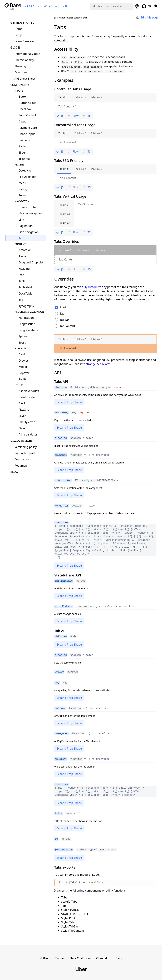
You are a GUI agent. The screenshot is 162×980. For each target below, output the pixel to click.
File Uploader (27, 177)
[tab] (65, 250)
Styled (23, 428)
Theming (20, 66)
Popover (24, 373)
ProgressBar (27, 324)
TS (87, 116)
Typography (26, 306)
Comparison (22, 459)
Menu (22, 183)
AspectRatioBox (29, 391)
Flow (73, 116)
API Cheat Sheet (25, 79)
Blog (14, 472)
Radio (22, 146)
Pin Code (24, 140)
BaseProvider (27, 397)
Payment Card (28, 128)
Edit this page (147, 17)
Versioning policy (26, 447)
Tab (21, 238)
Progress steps (28, 330)
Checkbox (25, 109)
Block (22, 403)
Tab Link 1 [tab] (64, 97)
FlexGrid (24, 410)
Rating (23, 189)
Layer (22, 416)
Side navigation (29, 232)
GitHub (45, 955)
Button (23, 97)
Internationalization (27, 54)
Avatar (23, 256)
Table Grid (25, 287)
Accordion (25, 250)
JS (60, 116)
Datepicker (26, 171)
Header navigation (31, 213)
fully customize (91, 287)
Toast (22, 343)
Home (18, 29)
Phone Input (27, 134)
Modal (23, 367)
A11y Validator (28, 434)
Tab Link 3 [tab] (96, 97)
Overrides (21, 72)
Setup (18, 35)
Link (21, 220)
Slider (22, 153)
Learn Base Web (25, 41)
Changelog (103, 955)
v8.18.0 (32, 6)
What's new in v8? (56, 6)
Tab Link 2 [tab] (80, 97)
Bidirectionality (24, 60)
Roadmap (21, 466)
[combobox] (111, 6)
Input (22, 121)
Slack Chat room (80, 955)
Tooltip (23, 379)
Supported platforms (28, 453)
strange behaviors (98, 364)
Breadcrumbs (27, 207)
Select (22, 195)
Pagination (26, 226)
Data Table (25, 293)
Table (22, 281)
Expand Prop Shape (69, 402)
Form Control (27, 115)
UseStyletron (27, 422)
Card (22, 354)
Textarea (24, 159)
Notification (26, 318)
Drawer (23, 361)
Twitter (60, 955)
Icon (21, 275)
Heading (24, 269)
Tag (21, 300)
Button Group (28, 103)
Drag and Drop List (31, 262)
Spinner (24, 336)
